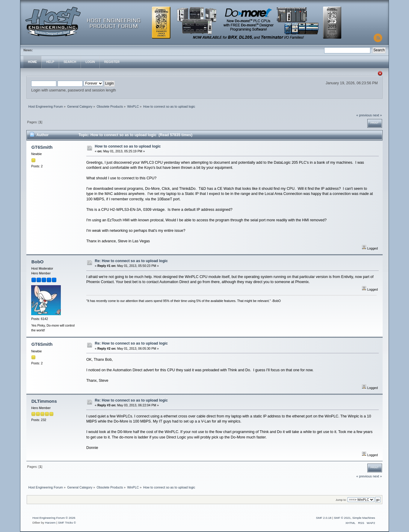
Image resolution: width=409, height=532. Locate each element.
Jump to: (341, 500)
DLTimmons (44, 401)
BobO (38, 262)
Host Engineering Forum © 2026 (54, 518)
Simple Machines (364, 518)
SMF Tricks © (67, 523)
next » (377, 115)
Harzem (50, 523)
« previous (364, 115)
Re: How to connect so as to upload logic (131, 261)
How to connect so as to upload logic (128, 146)
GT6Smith (42, 147)
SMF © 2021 (342, 518)
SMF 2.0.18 (324, 518)
